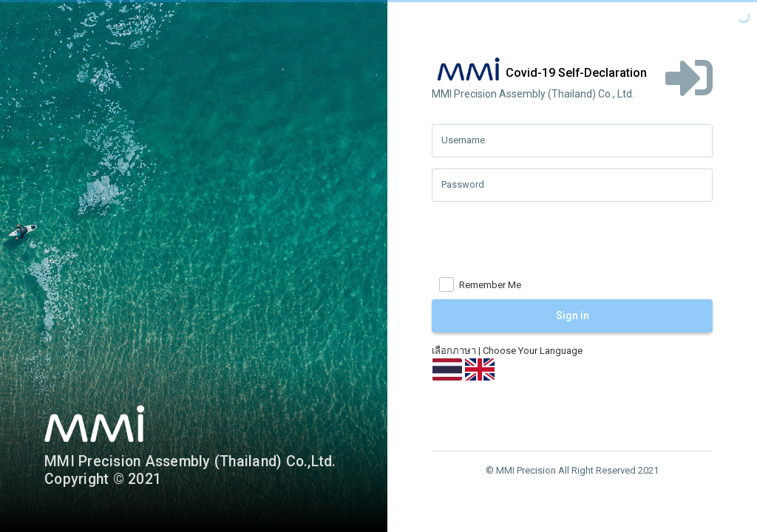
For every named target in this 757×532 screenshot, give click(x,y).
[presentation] (544, 242)
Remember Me (490, 285)
